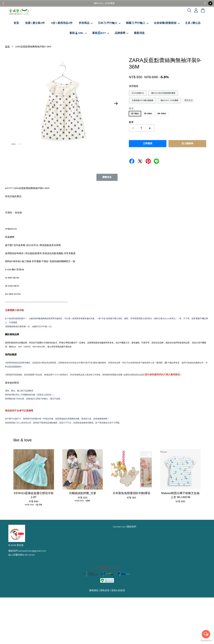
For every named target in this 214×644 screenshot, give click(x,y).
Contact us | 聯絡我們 (124, 527)
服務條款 (94, 590)
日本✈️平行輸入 (109, 23)
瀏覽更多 (189, 100)
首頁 (16, 23)
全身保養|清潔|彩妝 (167, 23)
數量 (131, 122)
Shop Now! (117, 3)
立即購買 (148, 143)
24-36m (162, 113)
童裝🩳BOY (101, 33)
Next (116, 104)
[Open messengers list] (206, 634)
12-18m (135, 113)
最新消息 (139, 33)
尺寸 (131, 109)
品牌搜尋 (122, 33)
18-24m (148, 113)
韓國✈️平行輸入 (137, 23)
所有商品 (86, 23)
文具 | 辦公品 (193, 23)
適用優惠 (134, 86)
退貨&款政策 (118, 590)
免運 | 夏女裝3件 (35, 23)
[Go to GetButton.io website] (206, 641)
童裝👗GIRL (78, 33)
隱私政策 (105, 590)
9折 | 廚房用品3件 (62, 23)
